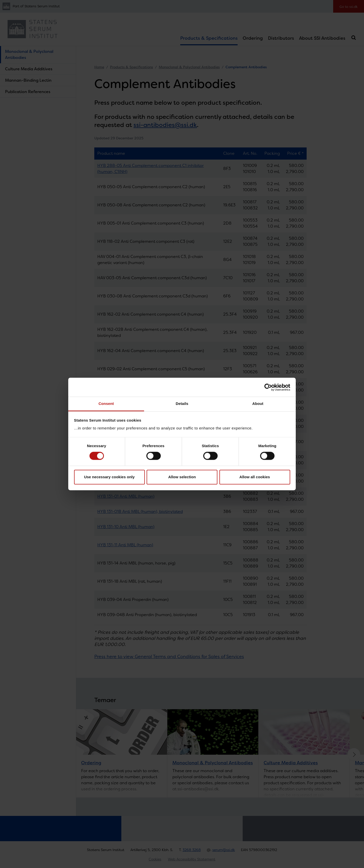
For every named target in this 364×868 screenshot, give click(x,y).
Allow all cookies (255, 477)
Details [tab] (182, 404)
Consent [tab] (106, 404)
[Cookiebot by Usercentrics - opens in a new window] (268, 387)
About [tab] (258, 404)
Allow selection (182, 477)
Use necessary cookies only (109, 477)
